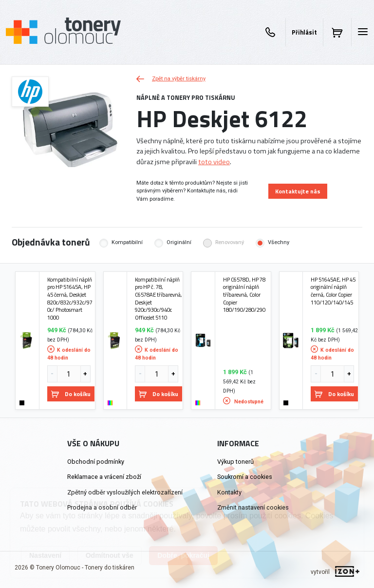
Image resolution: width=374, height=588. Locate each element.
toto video (214, 162)
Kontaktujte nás (298, 191)
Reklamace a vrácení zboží (104, 477)
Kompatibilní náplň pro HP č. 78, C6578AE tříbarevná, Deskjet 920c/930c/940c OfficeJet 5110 (159, 299)
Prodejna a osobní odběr (102, 507)
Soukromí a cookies (245, 477)
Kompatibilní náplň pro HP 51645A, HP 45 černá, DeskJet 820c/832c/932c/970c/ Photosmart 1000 (70, 299)
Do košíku (71, 394)
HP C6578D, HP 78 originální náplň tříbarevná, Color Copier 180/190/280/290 (244, 295)
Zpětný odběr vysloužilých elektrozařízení (125, 492)
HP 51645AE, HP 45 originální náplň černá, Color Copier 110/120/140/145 (333, 291)
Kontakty (229, 492)
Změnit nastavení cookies (253, 507)
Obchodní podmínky (96, 462)
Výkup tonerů (235, 462)
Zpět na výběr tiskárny (171, 79)
